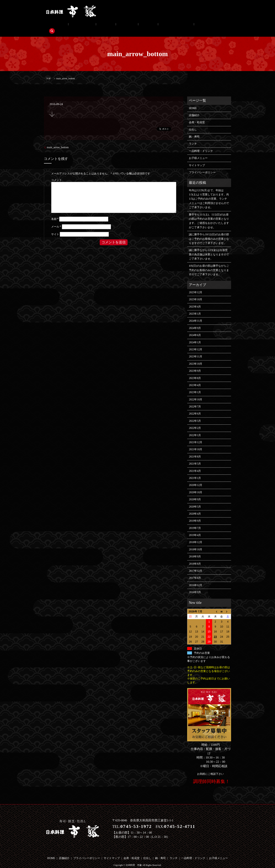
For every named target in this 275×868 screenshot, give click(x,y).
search (193, 25)
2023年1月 (195, 387)
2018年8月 (195, 558)
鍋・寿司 (108, 25)
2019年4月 (195, 529)
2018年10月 (196, 544)
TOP (48, 73)
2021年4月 (195, 465)
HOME (193, 102)
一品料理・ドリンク (147, 25)
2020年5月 (195, 501)
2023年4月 (195, 379)
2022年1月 (195, 429)
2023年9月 (195, 365)
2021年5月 (195, 458)
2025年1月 (195, 308)
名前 (55, 213)
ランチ (124, 25)
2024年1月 (195, 336)
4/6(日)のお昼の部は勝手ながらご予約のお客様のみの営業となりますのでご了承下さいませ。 (209, 264)
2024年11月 (195, 315)
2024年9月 (195, 322)
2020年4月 (195, 508)
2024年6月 (195, 329)
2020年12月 (196, 479)
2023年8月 (195, 372)
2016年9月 (195, 586)
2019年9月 (195, 515)
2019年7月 (195, 522)
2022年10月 (196, 394)
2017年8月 (195, 572)
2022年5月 (195, 415)
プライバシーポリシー (202, 166)
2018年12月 (196, 536)
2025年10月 (196, 294)
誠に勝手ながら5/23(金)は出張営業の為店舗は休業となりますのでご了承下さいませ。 (209, 249)
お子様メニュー (174, 25)
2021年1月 (195, 472)
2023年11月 (195, 351)
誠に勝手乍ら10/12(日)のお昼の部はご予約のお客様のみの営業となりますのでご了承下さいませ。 (209, 233)
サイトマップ (197, 159)
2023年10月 (196, 358)
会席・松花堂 (74, 25)
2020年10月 (196, 486)
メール (56, 221)
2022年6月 (195, 408)
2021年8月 (195, 451)
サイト (55, 228)
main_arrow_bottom (58, 142)
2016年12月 (196, 579)
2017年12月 (196, 565)
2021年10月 (196, 444)
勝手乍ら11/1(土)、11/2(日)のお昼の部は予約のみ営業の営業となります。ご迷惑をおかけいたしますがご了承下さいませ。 (209, 215)
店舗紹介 (54, 25)
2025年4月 (195, 301)
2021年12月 (196, 436)
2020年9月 (195, 494)
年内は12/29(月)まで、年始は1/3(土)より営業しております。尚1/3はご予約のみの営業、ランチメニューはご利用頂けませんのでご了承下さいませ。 (209, 193)
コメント (57, 174)
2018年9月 (195, 551)
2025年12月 (196, 286)
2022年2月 (195, 422)
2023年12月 (196, 344)
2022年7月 (195, 401)
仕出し (93, 25)
